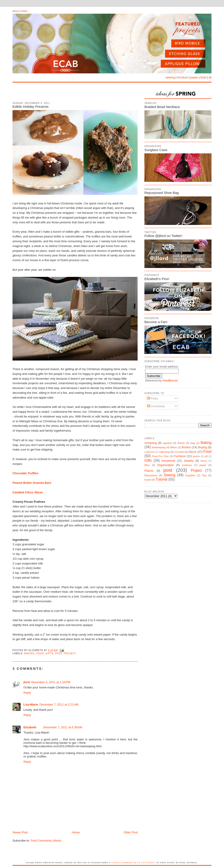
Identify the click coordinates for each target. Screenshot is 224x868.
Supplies (190, 475)
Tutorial (161, 479)
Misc (147, 465)
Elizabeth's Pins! (157, 279)
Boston (186, 447)
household (168, 461)
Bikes (174, 447)
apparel (167, 443)
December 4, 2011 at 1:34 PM (51, 682)
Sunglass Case (156, 150)
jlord (27, 682)
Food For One (160, 456)
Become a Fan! (156, 322)
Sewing (170, 475)
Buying (203, 447)
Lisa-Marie (31, 704)
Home (76, 832)
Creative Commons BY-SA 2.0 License (133, 862)
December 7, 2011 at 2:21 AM (59, 704)
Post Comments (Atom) (46, 841)
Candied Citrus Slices (28, 492)
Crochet (179, 452)
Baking (29, 653)
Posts (153, 398)
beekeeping (159, 447)
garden (196, 456)
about (15, 11)
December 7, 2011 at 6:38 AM (63, 727)
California (149, 452)
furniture (183, 77)
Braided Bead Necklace (162, 107)
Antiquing (151, 443)
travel (148, 480)
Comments (156, 406)
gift (206, 456)
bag (193, 443)
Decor (193, 452)
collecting (164, 452)
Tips (204, 475)
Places (149, 471)
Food (40, 653)
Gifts (49, 653)
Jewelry (189, 461)
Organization (166, 465)
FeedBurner (170, 380)
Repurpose (151, 475)
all (210, 77)
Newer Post (20, 832)
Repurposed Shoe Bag (162, 193)
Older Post (131, 832)
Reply (27, 693)
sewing (170, 77)
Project (70, 653)
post (59, 653)
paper (194, 77)
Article (181, 443)
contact (24, 11)
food (203, 77)
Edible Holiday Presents (31, 107)
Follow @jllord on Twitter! (163, 236)
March (204, 461)
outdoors (187, 465)
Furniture (180, 456)
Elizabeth (30, 727)
